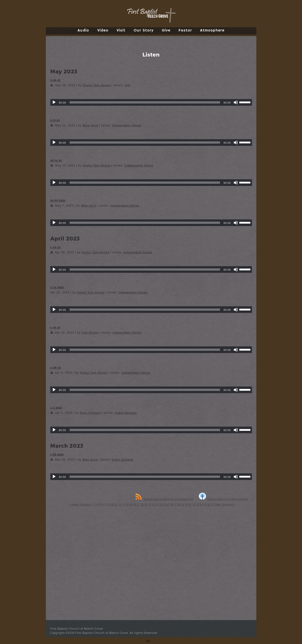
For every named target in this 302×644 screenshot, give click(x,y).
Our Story (144, 30)
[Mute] (236, 102)
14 (127, 505)
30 (186, 505)
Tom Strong (90, 333)
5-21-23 (55, 120)
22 (157, 505)
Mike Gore (90, 125)
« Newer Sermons (80, 505)
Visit (121, 30)
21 (153, 505)
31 (190, 505)
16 (135, 505)
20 (149, 505)
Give (166, 30)
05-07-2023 (58, 200)
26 (172, 505)
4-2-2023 (56, 408)
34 (201, 505)
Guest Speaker (126, 413)
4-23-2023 (57, 287)
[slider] (145, 102)
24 (164, 505)
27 (175, 505)
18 (142, 505)
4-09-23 (56, 368)
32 (194, 505)
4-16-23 (55, 327)
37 (212, 505)
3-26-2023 (57, 454)
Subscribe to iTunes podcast (224, 499)
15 (131, 505)
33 (198, 505)
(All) (127, 85)
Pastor (185, 30)
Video (103, 30)
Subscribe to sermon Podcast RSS (164, 499)
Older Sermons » (225, 505)
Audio (83, 30)
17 (138, 505)
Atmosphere (212, 30)
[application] (151, 102)
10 (112, 505)
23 (161, 505)
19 (146, 505)
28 (179, 505)
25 (168, 505)
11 (116, 505)
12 (120, 505)
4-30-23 (56, 247)
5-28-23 (55, 80)
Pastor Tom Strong (96, 85)
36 (209, 505)
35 (205, 505)
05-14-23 (56, 160)
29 (183, 505)
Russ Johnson (90, 413)
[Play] (54, 102)
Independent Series (127, 125)
